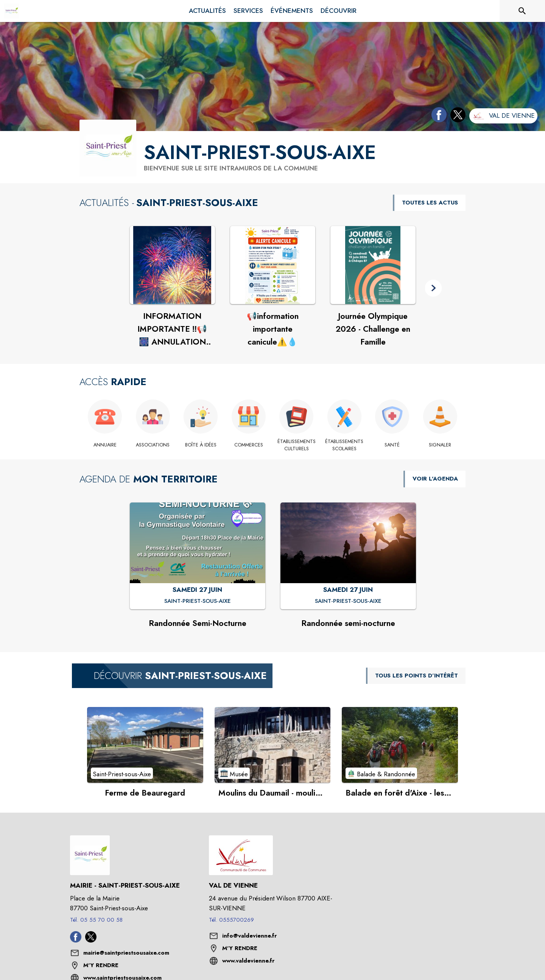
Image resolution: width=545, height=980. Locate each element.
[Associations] (153, 445)
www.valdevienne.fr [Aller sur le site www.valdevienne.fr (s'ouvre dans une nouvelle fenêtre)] (248, 961)
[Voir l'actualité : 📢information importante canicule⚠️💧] (273, 265)
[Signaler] (440, 445)
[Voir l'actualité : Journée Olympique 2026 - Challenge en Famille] (373, 265)
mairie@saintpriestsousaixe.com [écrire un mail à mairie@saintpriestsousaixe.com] (126, 953)
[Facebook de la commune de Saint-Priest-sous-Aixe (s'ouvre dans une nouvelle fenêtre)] (437, 116)
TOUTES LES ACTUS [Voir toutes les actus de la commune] (430, 203)
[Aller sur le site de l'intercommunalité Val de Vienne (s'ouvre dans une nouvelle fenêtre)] (503, 116)
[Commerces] (249, 445)
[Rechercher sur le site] (522, 11)
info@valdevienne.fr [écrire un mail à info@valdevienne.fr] (249, 936)
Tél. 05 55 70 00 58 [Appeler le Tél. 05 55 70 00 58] (96, 920)
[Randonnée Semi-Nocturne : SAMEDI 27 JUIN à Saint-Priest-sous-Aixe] (198, 601)
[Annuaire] (105, 445)
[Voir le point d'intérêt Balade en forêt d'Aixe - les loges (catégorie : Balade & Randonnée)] (400, 745)
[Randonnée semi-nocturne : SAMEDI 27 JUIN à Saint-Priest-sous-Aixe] (348, 601)
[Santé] (392, 445)
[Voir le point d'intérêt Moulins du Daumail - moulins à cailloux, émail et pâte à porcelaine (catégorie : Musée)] (273, 745)
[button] (434, 288)
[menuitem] (207, 11)
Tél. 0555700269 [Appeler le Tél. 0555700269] (231, 920)
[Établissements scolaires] (345, 445)
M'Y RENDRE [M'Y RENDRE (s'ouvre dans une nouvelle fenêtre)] (101, 965)
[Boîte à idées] (201, 445)
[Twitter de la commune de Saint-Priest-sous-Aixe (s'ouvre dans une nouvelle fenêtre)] (456, 116)
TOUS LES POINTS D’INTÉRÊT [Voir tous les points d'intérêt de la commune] (417, 676)
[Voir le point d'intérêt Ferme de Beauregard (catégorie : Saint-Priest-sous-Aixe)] (145, 745)
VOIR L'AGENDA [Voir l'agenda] (435, 479)
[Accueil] (11, 11)
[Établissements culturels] (297, 445)
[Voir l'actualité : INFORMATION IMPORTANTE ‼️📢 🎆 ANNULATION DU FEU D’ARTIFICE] (172, 265)
